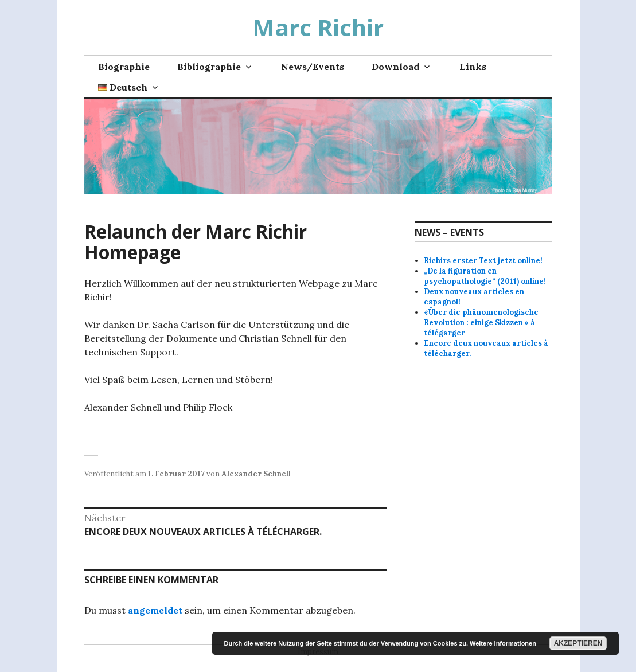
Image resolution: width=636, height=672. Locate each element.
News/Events (313, 67)
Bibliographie (209, 67)
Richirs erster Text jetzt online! (483, 261)
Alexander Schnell (256, 474)
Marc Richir (318, 27)
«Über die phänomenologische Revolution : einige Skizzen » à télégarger (481, 323)
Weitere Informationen (503, 643)
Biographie (124, 67)
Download (395, 67)
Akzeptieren (578, 643)
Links (473, 67)
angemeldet (155, 610)
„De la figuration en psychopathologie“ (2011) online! (485, 276)
